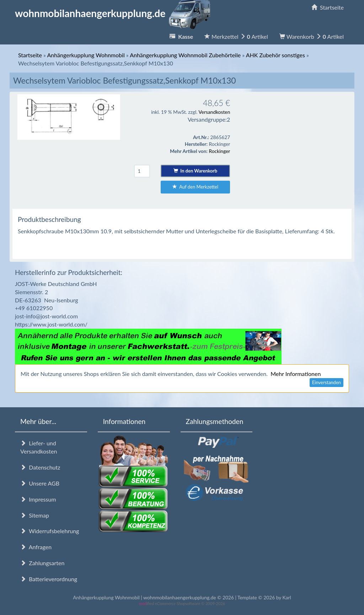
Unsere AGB (40, 483)
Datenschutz (40, 467)
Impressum (38, 499)
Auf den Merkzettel (195, 187)
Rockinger (220, 151)
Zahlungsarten (42, 563)
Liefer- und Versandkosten (39, 447)
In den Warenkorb (195, 171)
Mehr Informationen (296, 374)
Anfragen (36, 547)
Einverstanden (326, 382)
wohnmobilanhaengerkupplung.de (115, 13)
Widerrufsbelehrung (50, 531)
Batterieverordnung (49, 579)
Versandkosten (214, 112)
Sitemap (35, 515)
